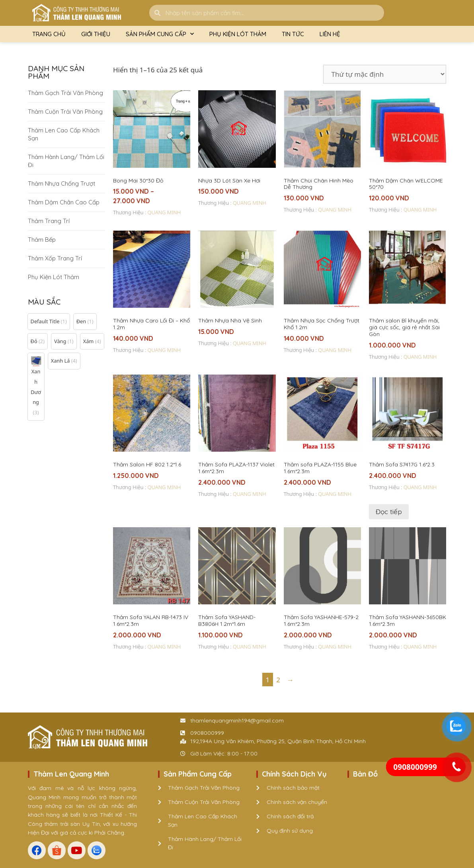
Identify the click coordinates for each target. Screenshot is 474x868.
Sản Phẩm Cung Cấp (160, 34)
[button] (49, 322)
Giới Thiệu (96, 34)
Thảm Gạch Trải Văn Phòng (65, 93)
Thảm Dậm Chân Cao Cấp (64, 202)
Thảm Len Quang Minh (71, 774)
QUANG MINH (164, 212)
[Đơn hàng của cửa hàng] (385, 74)
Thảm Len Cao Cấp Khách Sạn (64, 134)
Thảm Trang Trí (49, 221)
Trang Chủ (49, 34)
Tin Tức (293, 34)
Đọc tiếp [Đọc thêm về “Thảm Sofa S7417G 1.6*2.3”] (389, 512)
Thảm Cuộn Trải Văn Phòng (65, 112)
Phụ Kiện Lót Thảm (238, 34)
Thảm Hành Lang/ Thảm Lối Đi (66, 161)
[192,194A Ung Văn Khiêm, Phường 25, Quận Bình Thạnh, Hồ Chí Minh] (397, 810)
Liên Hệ (330, 34)
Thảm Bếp (42, 240)
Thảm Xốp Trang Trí (55, 258)
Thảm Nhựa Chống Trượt (61, 184)
